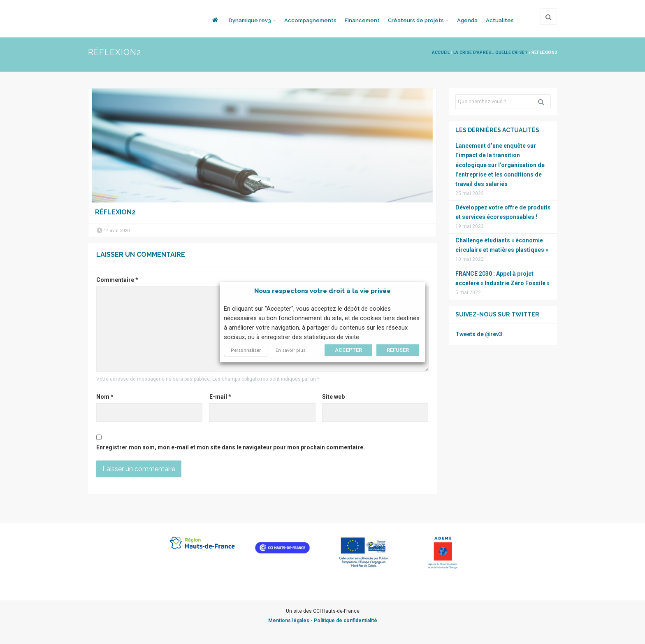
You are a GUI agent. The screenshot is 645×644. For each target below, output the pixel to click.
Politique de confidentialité (346, 621)
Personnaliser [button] (246, 350)
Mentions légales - (291, 621)
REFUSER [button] (398, 350)
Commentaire (117, 280)
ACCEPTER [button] (348, 350)
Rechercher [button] (544, 102)
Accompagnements (310, 20)
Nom (105, 397)
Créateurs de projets (416, 20)
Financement (362, 20)
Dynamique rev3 (250, 20)
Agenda (467, 20)
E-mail (220, 397)
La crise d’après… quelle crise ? (491, 52)
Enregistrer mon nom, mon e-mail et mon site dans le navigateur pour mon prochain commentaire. (231, 447)
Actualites (500, 20)
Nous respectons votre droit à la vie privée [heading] (322, 291)
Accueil (441, 52)
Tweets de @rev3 (479, 334)
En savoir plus (291, 350)
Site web (333, 397)
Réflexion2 (115, 212)
